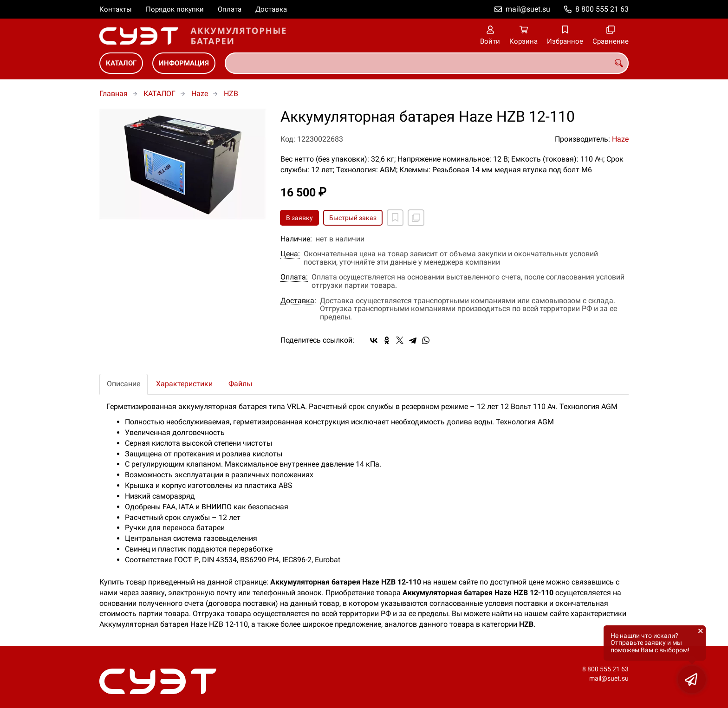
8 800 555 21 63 (602, 9)
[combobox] (427, 63)
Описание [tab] (123, 384)
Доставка (271, 9)
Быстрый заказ (353, 218)
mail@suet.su (528, 9)
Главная (114, 94)
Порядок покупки (175, 9)
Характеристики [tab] (184, 384)
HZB (231, 94)
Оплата (230, 9)
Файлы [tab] (240, 384)
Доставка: (298, 301)
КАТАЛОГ (121, 63)
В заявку (299, 218)
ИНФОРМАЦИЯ (184, 63)
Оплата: (294, 277)
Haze (200, 94)
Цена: (290, 254)
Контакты (116, 9)
